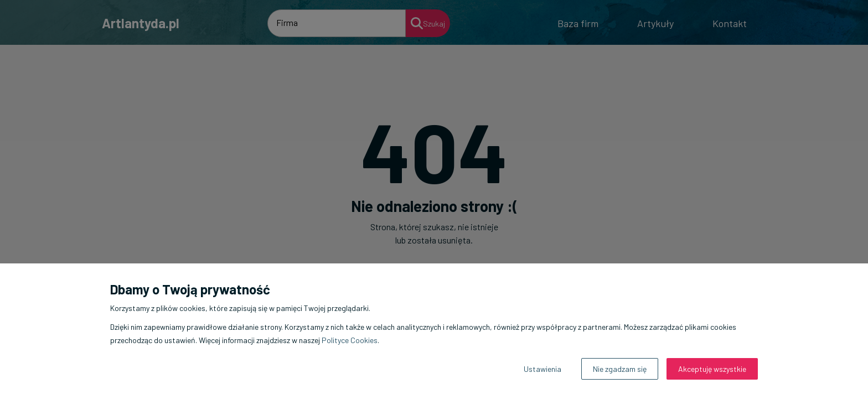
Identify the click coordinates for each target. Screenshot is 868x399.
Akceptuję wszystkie (712, 369)
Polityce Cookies (350, 340)
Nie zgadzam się (620, 369)
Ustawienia (542, 369)
